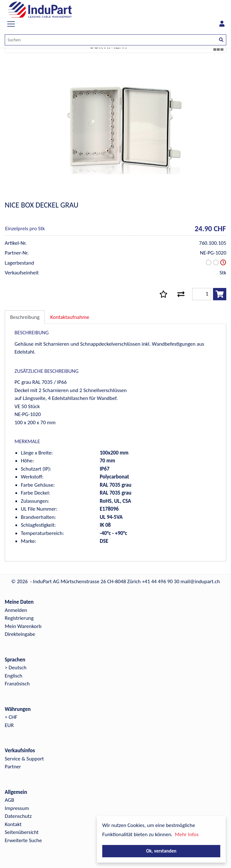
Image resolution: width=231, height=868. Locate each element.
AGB (9, 800)
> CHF (11, 717)
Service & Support (24, 759)
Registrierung (19, 618)
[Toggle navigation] (11, 24)
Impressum (17, 808)
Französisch (17, 684)
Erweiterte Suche (23, 840)
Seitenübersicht (22, 832)
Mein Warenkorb (23, 626)
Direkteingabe (20, 634)
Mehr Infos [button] (187, 834)
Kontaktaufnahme (70, 317)
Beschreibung (25, 317)
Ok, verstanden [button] (161, 851)
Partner (13, 767)
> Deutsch (16, 668)
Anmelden (16, 610)
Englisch (14, 676)
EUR (9, 725)
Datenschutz (18, 816)
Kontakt (13, 824)
